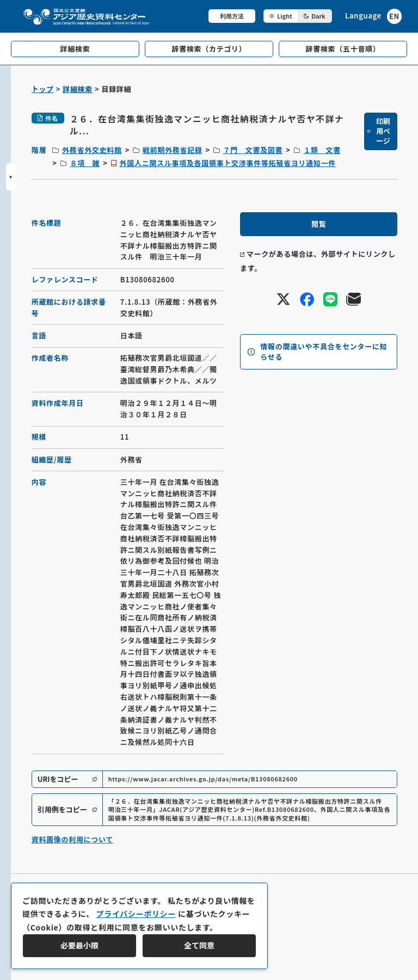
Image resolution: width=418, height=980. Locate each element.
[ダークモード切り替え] (298, 16)
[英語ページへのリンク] (373, 16)
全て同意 (199, 945)
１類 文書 (322, 150)
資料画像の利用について (72, 839)
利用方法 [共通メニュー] (232, 16)
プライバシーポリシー (136, 914)
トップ (43, 89)
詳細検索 (78, 89)
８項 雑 (85, 163)
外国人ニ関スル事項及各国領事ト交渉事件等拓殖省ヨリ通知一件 (228, 163)
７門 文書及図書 (253, 150)
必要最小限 (79, 945)
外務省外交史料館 (92, 150)
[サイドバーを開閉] (11, 177)
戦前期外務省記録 (173, 150)
